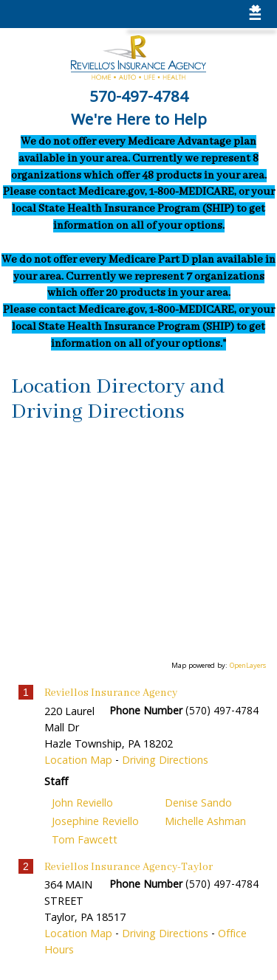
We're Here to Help (139, 121)
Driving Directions (165, 762)
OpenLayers (248, 666)
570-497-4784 (139, 99)
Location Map (78, 762)
